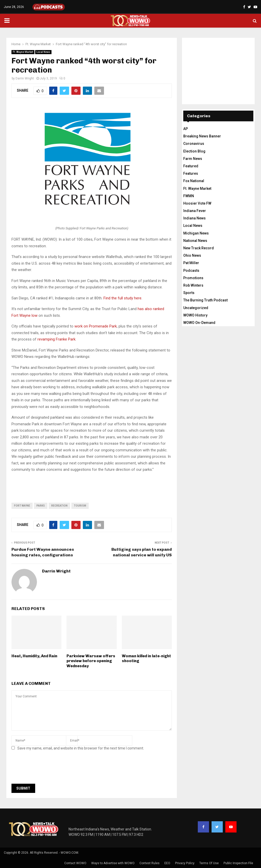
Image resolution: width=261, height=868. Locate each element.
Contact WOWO (75, 863)
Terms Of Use (209, 863)
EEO (167, 863)
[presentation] (50, 769)
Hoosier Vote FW (197, 203)
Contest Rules (149, 863)
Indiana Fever (195, 211)
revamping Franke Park (56, 339)
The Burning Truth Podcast (205, 300)
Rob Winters (193, 285)
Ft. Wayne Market (23, 52)
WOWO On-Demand (199, 323)
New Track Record (199, 248)
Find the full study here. (123, 298)
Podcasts (191, 271)
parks (41, 506)
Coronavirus (194, 144)
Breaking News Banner (202, 136)
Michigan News (196, 233)
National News (195, 241)
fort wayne (22, 506)
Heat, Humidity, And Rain (34, 656)
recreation (59, 506)
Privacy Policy (185, 863)
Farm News (193, 159)
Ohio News (192, 255)
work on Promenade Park (96, 326)
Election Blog (194, 151)
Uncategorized (196, 308)
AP (186, 129)
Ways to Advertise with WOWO (113, 863)
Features (191, 173)
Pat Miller (191, 263)
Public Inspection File (238, 863)
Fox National (194, 181)
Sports (189, 293)
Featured (191, 166)
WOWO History (195, 315)
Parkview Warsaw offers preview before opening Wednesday (91, 661)
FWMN (189, 196)
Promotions (193, 278)
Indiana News (194, 218)
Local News (43, 52)
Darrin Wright (25, 78)
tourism (80, 506)
